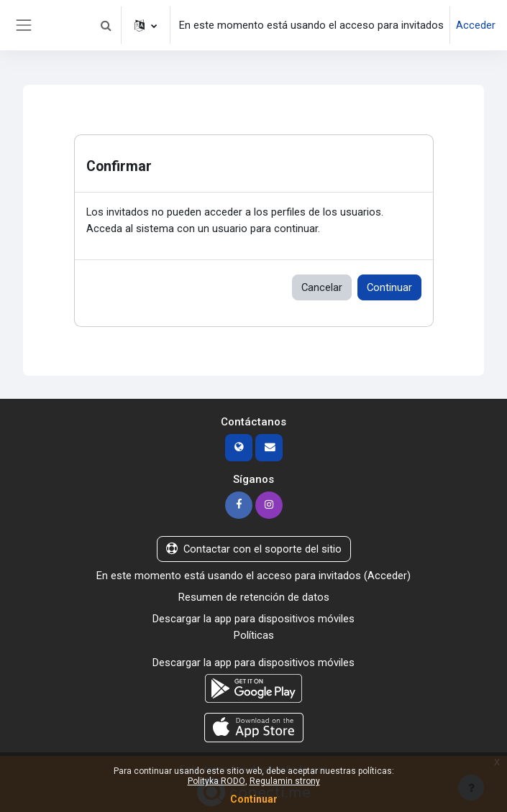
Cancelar (322, 287)
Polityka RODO (216, 781)
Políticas (254, 635)
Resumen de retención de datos (254, 597)
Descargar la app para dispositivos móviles (253, 619)
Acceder (476, 25)
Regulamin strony (285, 781)
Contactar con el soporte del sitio (254, 549)
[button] (106, 25)
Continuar (389, 287)
